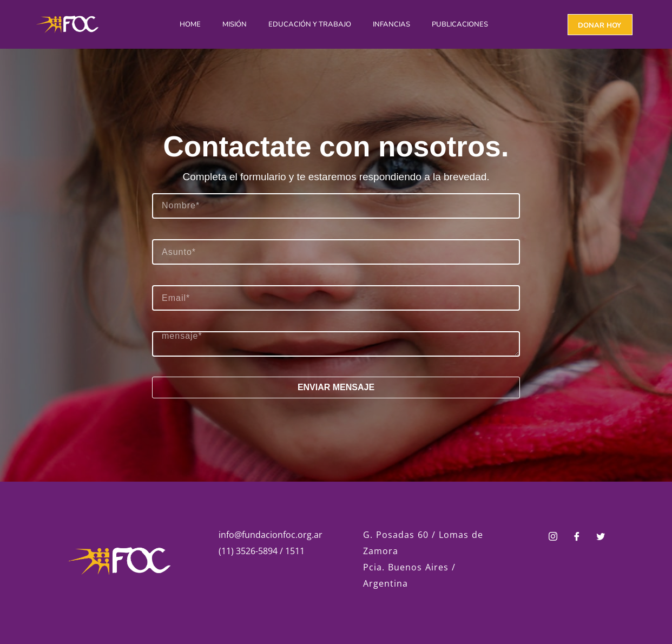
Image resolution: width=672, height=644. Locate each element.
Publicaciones (460, 24)
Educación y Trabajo (310, 24)
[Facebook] (577, 537)
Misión (235, 24)
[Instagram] (553, 537)
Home (190, 24)
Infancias (391, 24)
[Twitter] (601, 537)
